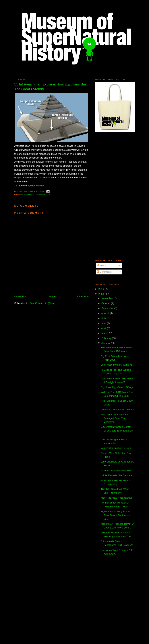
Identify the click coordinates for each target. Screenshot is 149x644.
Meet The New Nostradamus (117, 498)
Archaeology (27, 194)
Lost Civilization (42, 194)
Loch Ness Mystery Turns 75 (117, 365)
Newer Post (21, 296)
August (105, 313)
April (104, 328)
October (106, 303)
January (106, 343)
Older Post (83, 296)
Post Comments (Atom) (42, 303)
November (108, 298)
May (104, 323)
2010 (102, 289)
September (108, 308)
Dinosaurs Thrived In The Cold (118, 410)
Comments (104, 272)
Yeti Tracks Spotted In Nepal (117, 448)
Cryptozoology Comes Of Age (117, 387)
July (104, 318)
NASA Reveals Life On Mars (116, 475)
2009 (102, 294)
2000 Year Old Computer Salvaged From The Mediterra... (115, 418)
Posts (101, 265)
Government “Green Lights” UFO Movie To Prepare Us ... (117, 431)
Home (52, 296)
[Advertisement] (106, 196)
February (107, 338)
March (105, 333)
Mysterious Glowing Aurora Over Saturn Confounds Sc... (116, 515)
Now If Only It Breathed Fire (116, 470)
